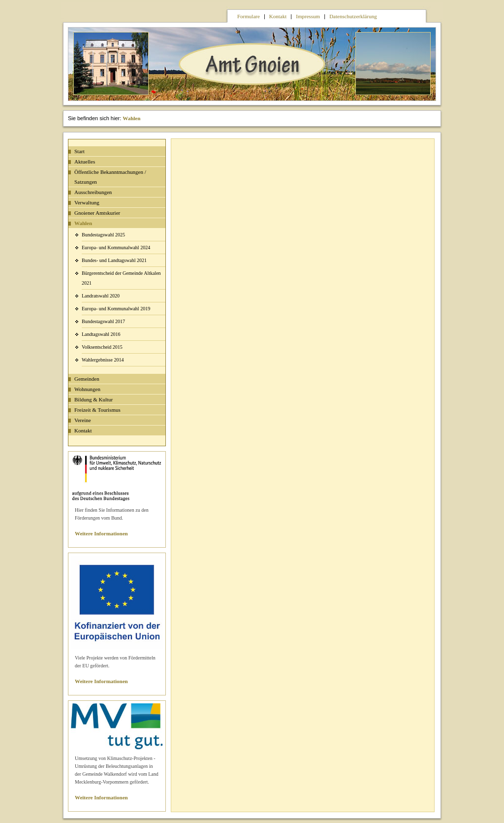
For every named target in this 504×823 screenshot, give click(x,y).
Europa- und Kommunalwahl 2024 (116, 247)
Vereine (83, 420)
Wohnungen (87, 389)
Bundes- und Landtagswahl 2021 (114, 260)
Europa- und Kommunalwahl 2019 (116, 309)
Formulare (249, 16)
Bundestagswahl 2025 (103, 235)
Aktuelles (85, 162)
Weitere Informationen (101, 533)
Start (79, 151)
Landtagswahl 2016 (101, 334)
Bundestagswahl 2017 (103, 321)
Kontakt (278, 16)
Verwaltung (87, 202)
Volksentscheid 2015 (102, 347)
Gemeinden (87, 379)
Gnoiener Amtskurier (97, 213)
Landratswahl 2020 (101, 296)
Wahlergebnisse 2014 (103, 360)
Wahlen (131, 118)
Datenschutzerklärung (353, 16)
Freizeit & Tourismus (97, 410)
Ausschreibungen (93, 192)
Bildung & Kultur (94, 399)
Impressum (308, 16)
